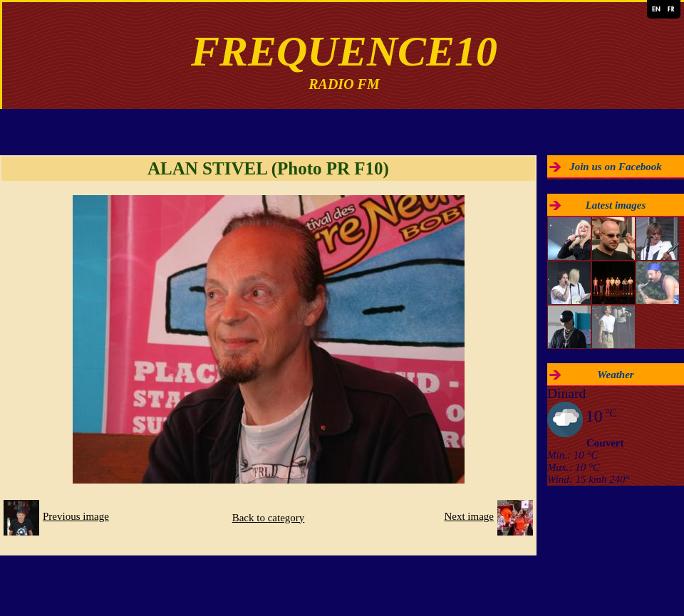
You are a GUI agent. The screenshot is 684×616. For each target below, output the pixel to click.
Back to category (269, 518)
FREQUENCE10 (344, 51)
